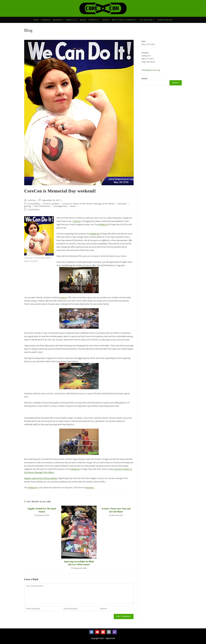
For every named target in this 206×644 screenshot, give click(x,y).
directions (90, 488)
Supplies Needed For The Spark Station (42, 510)
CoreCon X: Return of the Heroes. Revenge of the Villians (89, 204)
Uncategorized (60, 206)
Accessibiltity (34, 204)
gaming (28, 206)
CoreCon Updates (51, 204)
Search (145, 78)
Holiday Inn (103, 224)
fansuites (122, 204)
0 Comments (34, 210)
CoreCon (32, 200)
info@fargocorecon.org (151, 70)
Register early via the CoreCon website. (41, 478)
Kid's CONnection (42, 206)
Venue (73, 206)
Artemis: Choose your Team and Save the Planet (116, 510)
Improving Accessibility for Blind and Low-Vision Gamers (79, 563)
